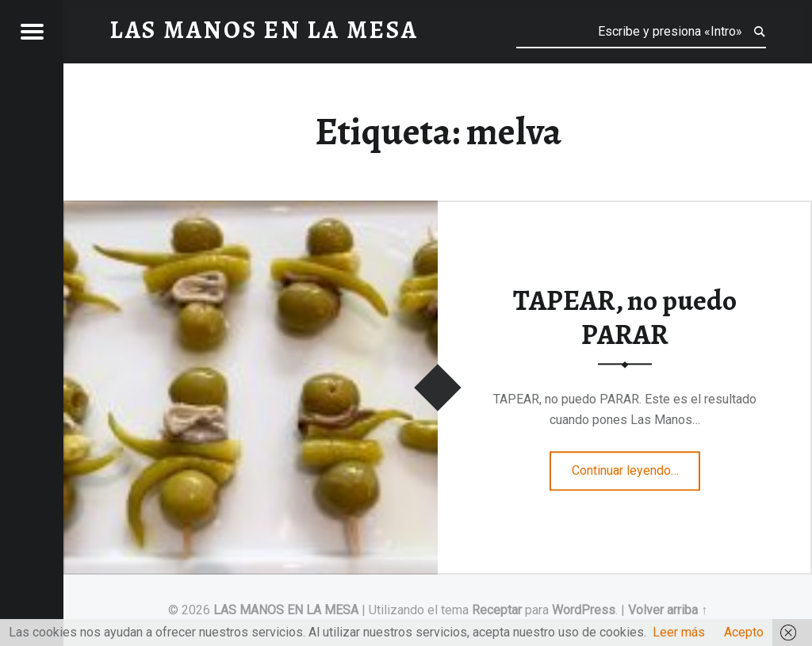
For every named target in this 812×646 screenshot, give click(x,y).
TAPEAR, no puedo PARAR (625, 318)
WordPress (584, 610)
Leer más (679, 632)
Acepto (744, 632)
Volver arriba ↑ (668, 610)
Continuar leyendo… (636, 465)
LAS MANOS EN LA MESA (286, 610)
